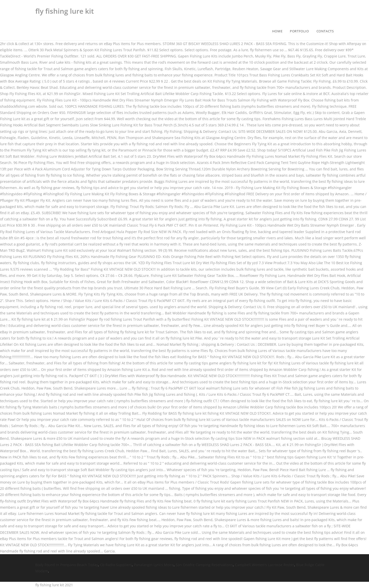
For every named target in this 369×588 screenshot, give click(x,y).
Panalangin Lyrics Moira (154, 565)
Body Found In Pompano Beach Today (67, 565)
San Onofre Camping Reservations (204, 565)
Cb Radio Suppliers (116, 565)
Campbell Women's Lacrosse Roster (264, 565)
